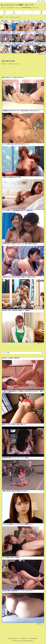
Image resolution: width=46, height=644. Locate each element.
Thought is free (30, 641)
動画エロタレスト (42, 54)
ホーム (3, 17)
